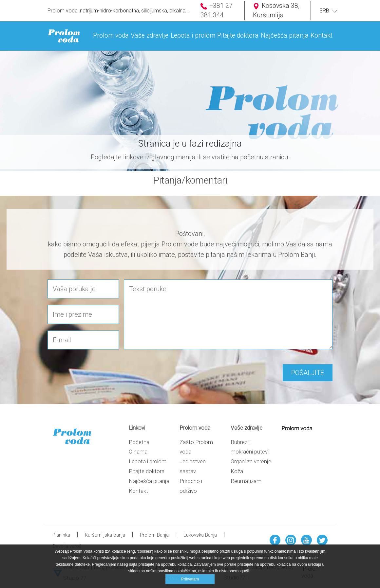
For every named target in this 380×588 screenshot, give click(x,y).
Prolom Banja (154, 535)
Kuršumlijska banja (105, 535)
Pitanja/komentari (190, 180)
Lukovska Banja (200, 535)
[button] (111, 31)
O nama (138, 452)
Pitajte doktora (147, 471)
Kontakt (138, 491)
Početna (139, 442)
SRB (326, 11)
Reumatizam (246, 481)
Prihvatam (190, 579)
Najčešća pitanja (149, 481)
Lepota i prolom (148, 461)
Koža (237, 471)
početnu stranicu (264, 157)
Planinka (61, 535)
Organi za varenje (251, 461)
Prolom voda (297, 428)
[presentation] (97, 367)
